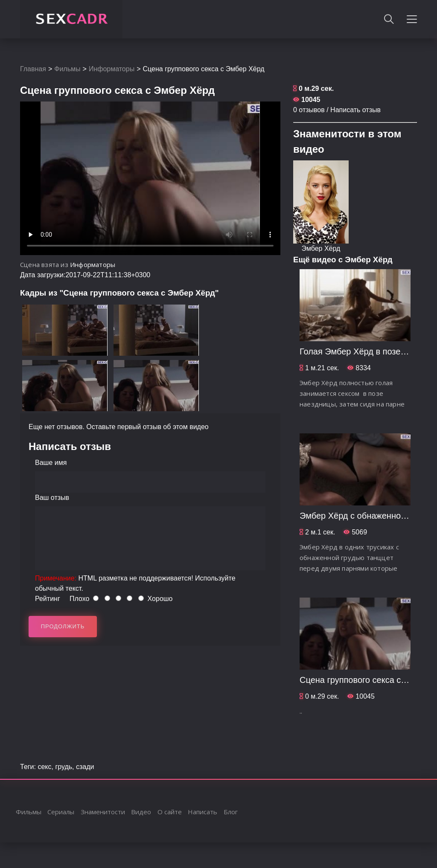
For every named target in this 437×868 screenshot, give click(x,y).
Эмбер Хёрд (321, 248)
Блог (231, 812)
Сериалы (61, 812)
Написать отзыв (355, 110)
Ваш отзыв (52, 498)
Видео (141, 812)
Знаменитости (103, 812)
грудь (64, 767)
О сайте (170, 812)
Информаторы (112, 69)
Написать (202, 812)
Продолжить (63, 626)
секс (44, 767)
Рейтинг (48, 599)
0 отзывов (309, 110)
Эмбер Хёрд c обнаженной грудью (367, 516)
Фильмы (67, 69)
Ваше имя (51, 463)
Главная (33, 69)
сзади (85, 767)
